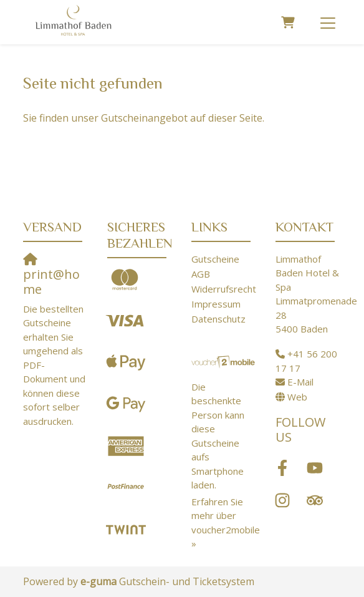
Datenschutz (218, 319)
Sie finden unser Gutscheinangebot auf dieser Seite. (144, 118)
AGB (201, 274)
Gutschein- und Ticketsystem (167, 581)
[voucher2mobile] (224, 361)
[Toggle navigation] (328, 22)
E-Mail (300, 382)
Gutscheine (215, 259)
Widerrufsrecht (224, 289)
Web (297, 397)
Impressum (216, 304)
